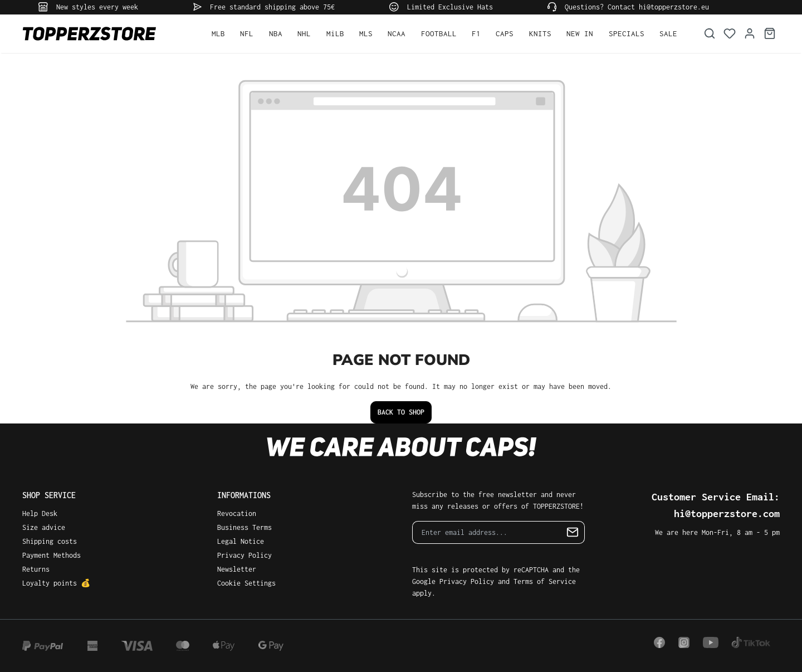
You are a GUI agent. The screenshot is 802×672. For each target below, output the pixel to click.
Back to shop (401, 412)
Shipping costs (50, 541)
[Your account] (750, 34)
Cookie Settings (246, 583)
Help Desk (40, 513)
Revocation (237, 513)
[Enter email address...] (487, 532)
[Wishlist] (730, 34)
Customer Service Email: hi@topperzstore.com (716, 505)
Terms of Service (545, 581)
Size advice (44, 527)
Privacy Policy (244, 555)
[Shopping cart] (770, 34)
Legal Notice (241, 541)
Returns (36, 569)
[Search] (710, 34)
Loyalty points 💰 (56, 583)
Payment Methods (52, 555)
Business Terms (244, 527)
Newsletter (237, 569)
